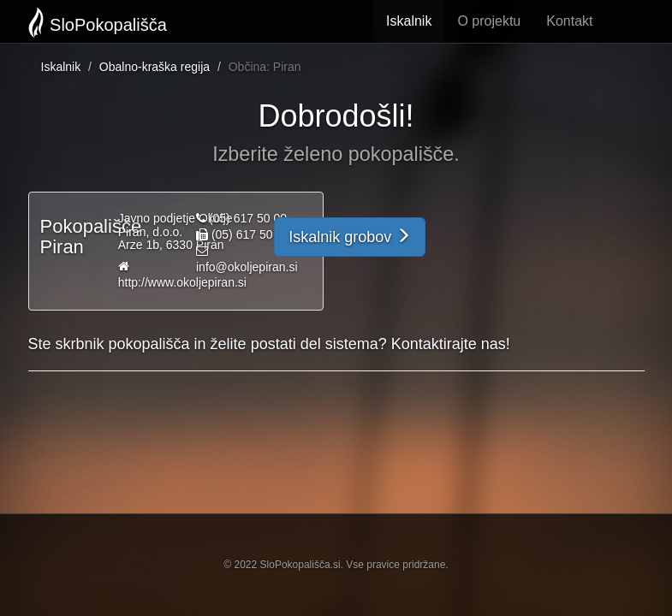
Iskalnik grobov (350, 237)
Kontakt (569, 21)
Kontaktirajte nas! (451, 344)
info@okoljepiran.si (247, 267)
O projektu (489, 21)
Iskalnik (409, 21)
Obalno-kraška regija (155, 67)
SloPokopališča (98, 23)
